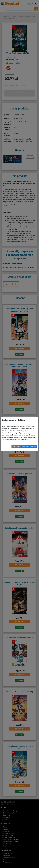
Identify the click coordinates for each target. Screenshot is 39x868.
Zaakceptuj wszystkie (29, 446)
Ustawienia (16, 446)
